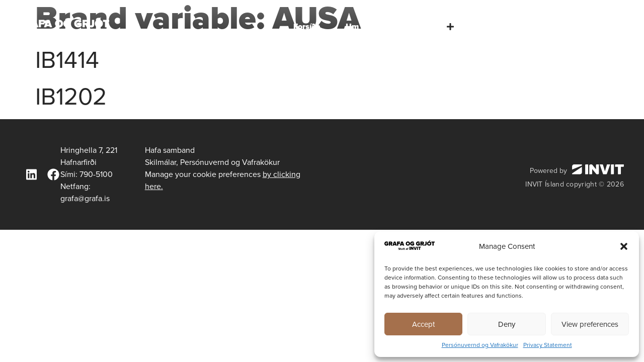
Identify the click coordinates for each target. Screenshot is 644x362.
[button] (624, 246)
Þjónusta (431, 27)
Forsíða (307, 26)
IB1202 (71, 96)
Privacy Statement (548, 345)
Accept (423, 324)
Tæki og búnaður (511, 26)
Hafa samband (596, 26)
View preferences (590, 324)
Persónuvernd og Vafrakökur (480, 345)
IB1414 (67, 60)
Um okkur (364, 26)
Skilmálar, (162, 162)
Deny (507, 324)
